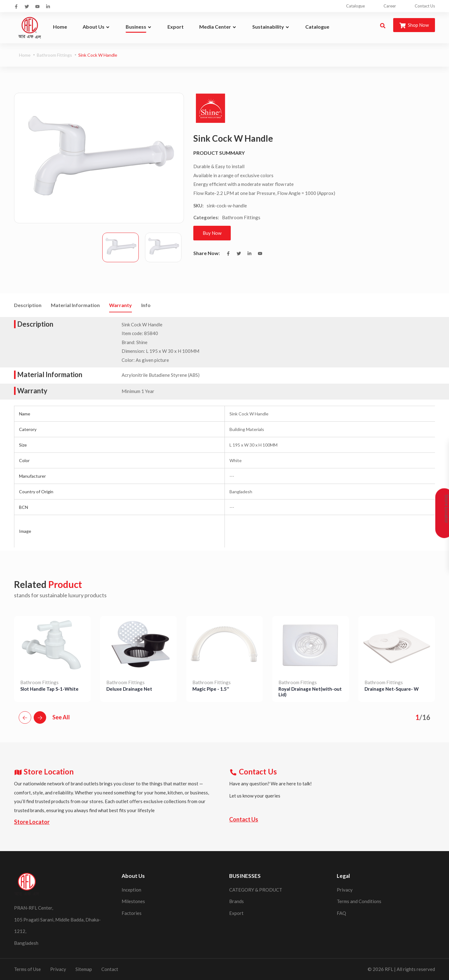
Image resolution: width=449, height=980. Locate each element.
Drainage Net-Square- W (392, 689)
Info (146, 305)
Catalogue (355, 6)
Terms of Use (27, 969)
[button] (25, 717)
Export (236, 913)
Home (25, 55)
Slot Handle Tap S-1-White (49, 689)
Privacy (345, 890)
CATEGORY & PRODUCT (256, 890)
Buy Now (212, 233)
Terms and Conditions (359, 901)
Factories (132, 913)
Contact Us (425, 6)
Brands (237, 901)
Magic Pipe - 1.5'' (211, 689)
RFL (389, 969)
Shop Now (414, 25)
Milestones (133, 901)
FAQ (341, 913)
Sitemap (84, 969)
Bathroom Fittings (54, 55)
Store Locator (32, 822)
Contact (110, 969)
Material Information (75, 305)
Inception (131, 890)
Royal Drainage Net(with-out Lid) (310, 692)
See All (61, 717)
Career (390, 6)
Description (28, 305)
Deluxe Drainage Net (129, 689)
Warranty (121, 305)
